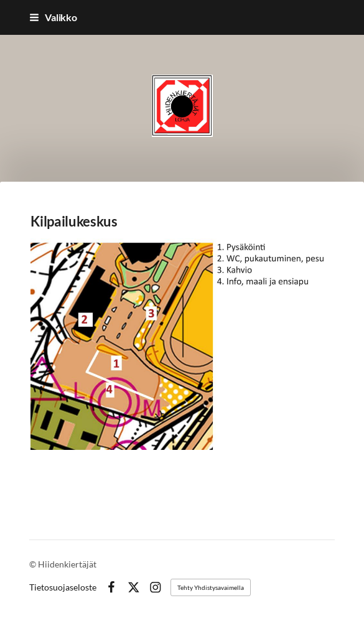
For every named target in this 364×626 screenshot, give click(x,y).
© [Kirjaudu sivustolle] (34, 564)
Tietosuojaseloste (63, 587)
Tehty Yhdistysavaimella (211, 587)
